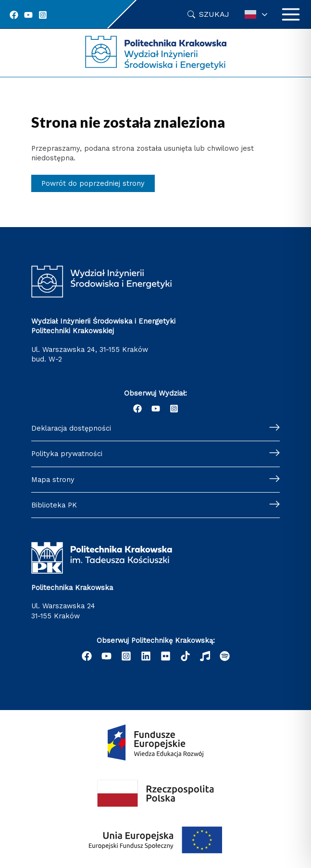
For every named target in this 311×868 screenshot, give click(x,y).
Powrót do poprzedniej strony (93, 183)
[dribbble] (205, 656)
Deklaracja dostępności (71, 428)
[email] (166, 656)
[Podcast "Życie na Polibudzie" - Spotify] (225, 656)
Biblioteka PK (54, 505)
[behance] (185, 656)
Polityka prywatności (67, 454)
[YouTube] (28, 15)
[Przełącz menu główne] (291, 14)
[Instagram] (43, 15)
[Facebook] (14, 15)
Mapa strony (53, 480)
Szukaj (214, 14)
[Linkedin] (146, 656)
